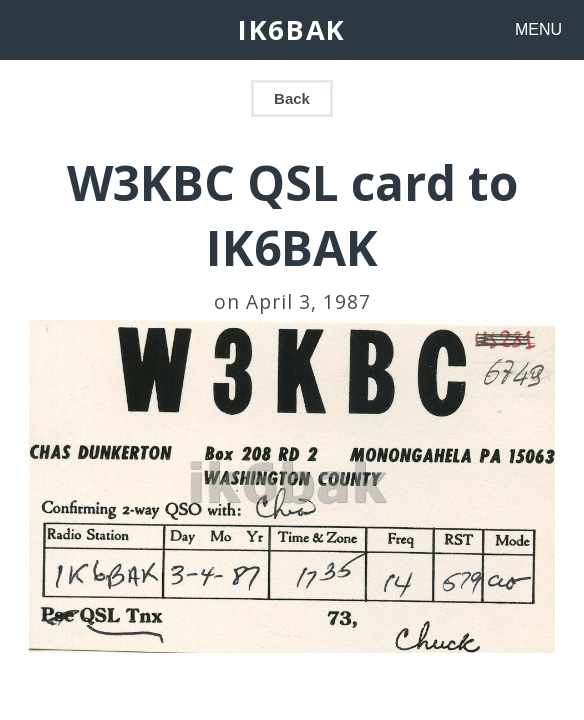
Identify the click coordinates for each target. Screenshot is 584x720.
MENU (538, 29)
